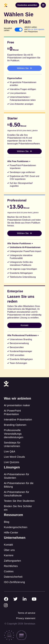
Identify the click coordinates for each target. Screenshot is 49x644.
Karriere (9, 555)
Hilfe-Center (11, 533)
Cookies (9, 571)
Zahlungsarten (12, 561)
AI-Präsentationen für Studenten (17, 476)
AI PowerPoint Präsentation (12, 412)
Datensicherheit (13, 577)
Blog (7, 522)
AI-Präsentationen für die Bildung (19, 485)
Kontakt (8, 545)
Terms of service (27, 613)
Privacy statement (26, 618)
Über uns (9, 550)
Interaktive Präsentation (18, 420)
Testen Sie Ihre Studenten (19, 501)
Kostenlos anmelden (27, 5)
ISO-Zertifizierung (14, 582)
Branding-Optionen (15, 425)
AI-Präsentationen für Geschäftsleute (17, 494)
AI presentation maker (17, 405)
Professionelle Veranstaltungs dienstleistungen (14, 434)
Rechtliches (11, 566)
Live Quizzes (12, 462)
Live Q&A (10, 451)
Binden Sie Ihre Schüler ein (18, 508)
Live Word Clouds (14, 457)
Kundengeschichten (16, 527)
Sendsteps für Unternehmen (12, 444)
